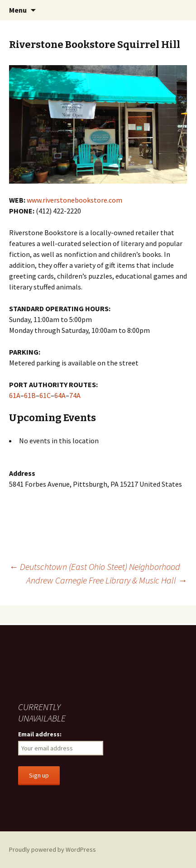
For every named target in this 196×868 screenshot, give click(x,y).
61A (15, 395)
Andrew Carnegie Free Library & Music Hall (107, 580)
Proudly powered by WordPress (53, 849)
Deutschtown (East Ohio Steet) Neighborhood (95, 567)
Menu (18, 10)
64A (60, 395)
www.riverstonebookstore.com (74, 200)
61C (45, 395)
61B (30, 395)
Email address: (40, 734)
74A (75, 395)
